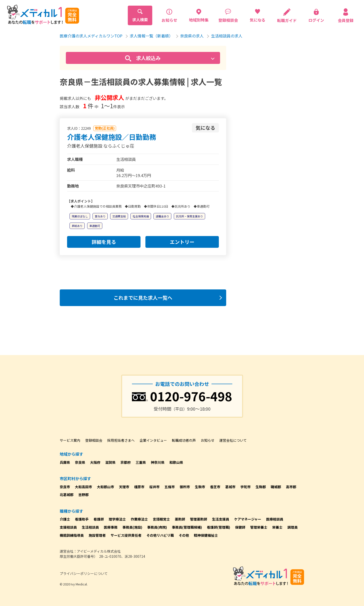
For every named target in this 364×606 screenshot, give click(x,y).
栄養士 (277, 527)
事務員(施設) (132, 527)
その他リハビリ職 (160, 535)
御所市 (185, 487)
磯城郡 (276, 487)
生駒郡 (261, 487)
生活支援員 (221, 519)
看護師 (99, 519)
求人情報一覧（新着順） (151, 36)
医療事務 (111, 527)
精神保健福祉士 (206, 535)
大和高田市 (83, 487)
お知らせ (208, 440)
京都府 (126, 462)
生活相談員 (90, 527)
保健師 (240, 527)
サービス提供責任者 (126, 535)
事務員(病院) (157, 527)
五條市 (170, 487)
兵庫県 (65, 462)
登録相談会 (94, 440)
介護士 (65, 519)
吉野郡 (83, 495)
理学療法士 (117, 519)
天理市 (124, 487)
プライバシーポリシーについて (84, 573)
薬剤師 (180, 519)
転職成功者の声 (184, 440)
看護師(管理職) (218, 527)
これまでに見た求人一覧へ (143, 298)
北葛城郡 (67, 495)
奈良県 (80, 462)
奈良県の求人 (192, 36)
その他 (184, 535)
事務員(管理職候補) (187, 527)
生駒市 (200, 487)
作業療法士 (139, 519)
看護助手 (82, 519)
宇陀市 (246, 487)
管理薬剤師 (199, 519)
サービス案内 (70, 440)
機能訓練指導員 (72, 535)
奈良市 (65, 487)
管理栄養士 (259, 527)
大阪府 (95, 462)
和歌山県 (176, 462)
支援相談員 (68, 527)
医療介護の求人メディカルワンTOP (91, 36)
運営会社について (233, 440)
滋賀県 (110, 462)
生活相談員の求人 (227, 36)
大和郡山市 (106, 487)
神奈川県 (158, 462)
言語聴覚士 (161, 519)
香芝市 (215, 487)
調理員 (293, 527)
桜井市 (154, 487)
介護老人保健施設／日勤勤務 (112, 137)
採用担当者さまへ (121, 440)
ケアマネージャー (248, 519)
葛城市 (230, 487)
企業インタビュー (153, 440)
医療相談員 (275, 519)
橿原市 (139, 487)
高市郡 (291, 487)
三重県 (141, 462)
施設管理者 (97, 535)
